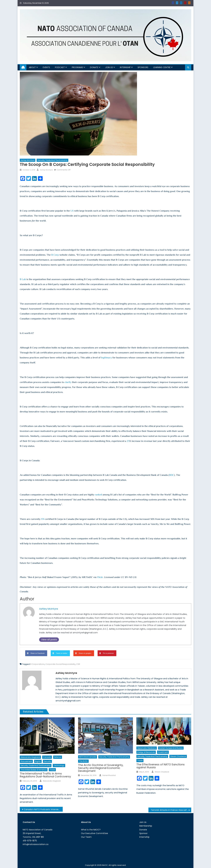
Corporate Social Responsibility (60, 664)
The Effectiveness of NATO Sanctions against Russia (161, 766)
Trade (52, 770)
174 (43, 519)
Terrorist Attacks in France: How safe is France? (171, 810)
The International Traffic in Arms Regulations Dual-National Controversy (45, 775)
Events (46, 67)
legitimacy (106, 358)
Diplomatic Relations (147, 748)
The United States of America (34, 770)
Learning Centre (162, 67)
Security (47, 761)
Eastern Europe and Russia (171, 748)
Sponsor (143, 833)
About (32, 67)
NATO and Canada (88, 757)
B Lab (23, 279)
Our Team (86, 837)
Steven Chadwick (178, 756)
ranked (98, 495)
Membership (146, 826)
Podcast (60, 67)
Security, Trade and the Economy (52, 160)
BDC (172, 475)
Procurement (26, 761)
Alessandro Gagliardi (30, 757)
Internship (125, 67)
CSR (78, 664)
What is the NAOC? (91, 830)
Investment (163, 752)
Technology (59, 765)
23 (128, 441)
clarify (68, 382)
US (72, 211)
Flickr (100, 577)
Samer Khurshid (109, 775)
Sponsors (143, 67)
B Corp (55, 255)
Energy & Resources (146, 752)
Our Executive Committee (95, 833)
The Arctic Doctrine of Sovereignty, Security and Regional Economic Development (101, 768)
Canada (47, 757)
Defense (58, 757)
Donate (94, 67)
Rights (38, 761)
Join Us (109, 67)
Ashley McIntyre (28, 160)
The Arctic (83, 761)
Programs (77, 67)
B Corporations (37, 664)
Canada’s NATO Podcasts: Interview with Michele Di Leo (43, 809)
